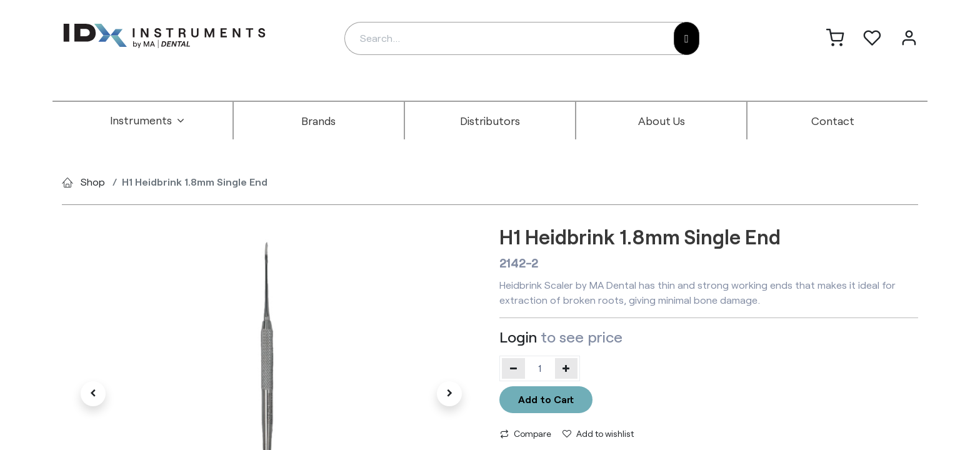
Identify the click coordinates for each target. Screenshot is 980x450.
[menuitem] (147, 121)
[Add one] (567, 368)
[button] (93, 394)
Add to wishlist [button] (598, 433)
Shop (93, 182)
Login (518, 337)
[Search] (687, 38)
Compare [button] (526, 433)
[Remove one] (513, 368)
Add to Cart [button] (546, 399)
